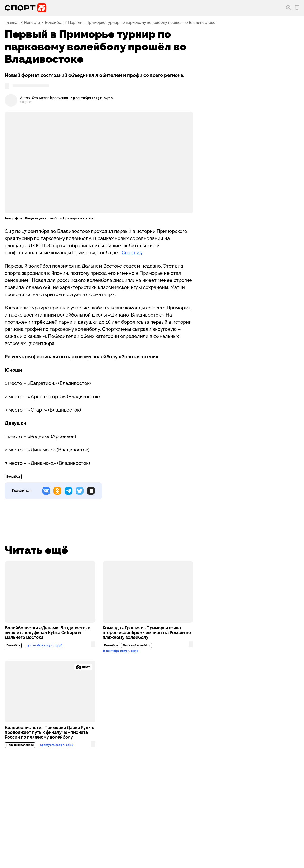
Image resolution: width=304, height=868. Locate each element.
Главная (12, 23)
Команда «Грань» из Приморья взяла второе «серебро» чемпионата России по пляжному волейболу (147, 633)
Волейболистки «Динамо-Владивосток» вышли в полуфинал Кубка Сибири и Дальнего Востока (48, 633)
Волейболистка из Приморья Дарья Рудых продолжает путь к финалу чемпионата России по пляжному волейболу (49, 732)
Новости (32, 23)
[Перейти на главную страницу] (26, 8)
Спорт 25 (132, 253)
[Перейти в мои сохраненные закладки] (297, 8)
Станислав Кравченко (50, 98)
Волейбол (54, 23)
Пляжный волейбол (136, 645)
